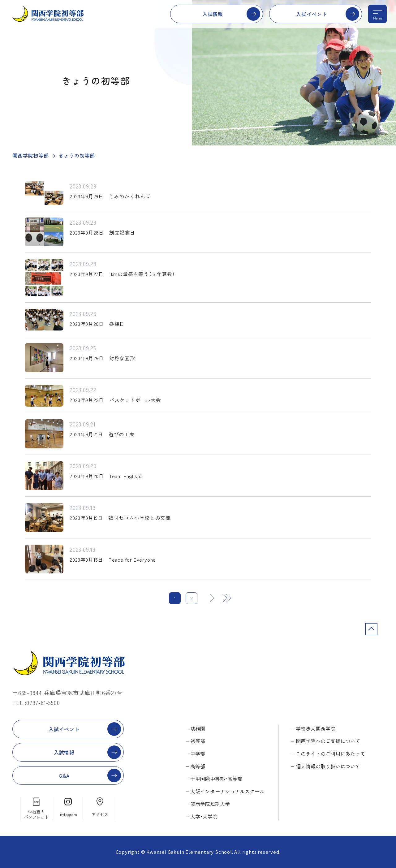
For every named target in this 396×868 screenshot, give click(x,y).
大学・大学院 (204, 816)
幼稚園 (198, 728)
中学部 (198, 754)
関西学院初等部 (31, 155)
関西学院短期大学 (210, 804)
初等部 (198, 741)
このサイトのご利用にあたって (330, 754)
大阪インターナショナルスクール (227, 791)
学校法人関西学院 (316, 728)
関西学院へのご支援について (328, 741)
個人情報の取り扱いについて (328, 766)
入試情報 (213, 14)
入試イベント (312, 14)
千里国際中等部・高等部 (216, 779)
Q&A (64, 775)
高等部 (198, 766)
